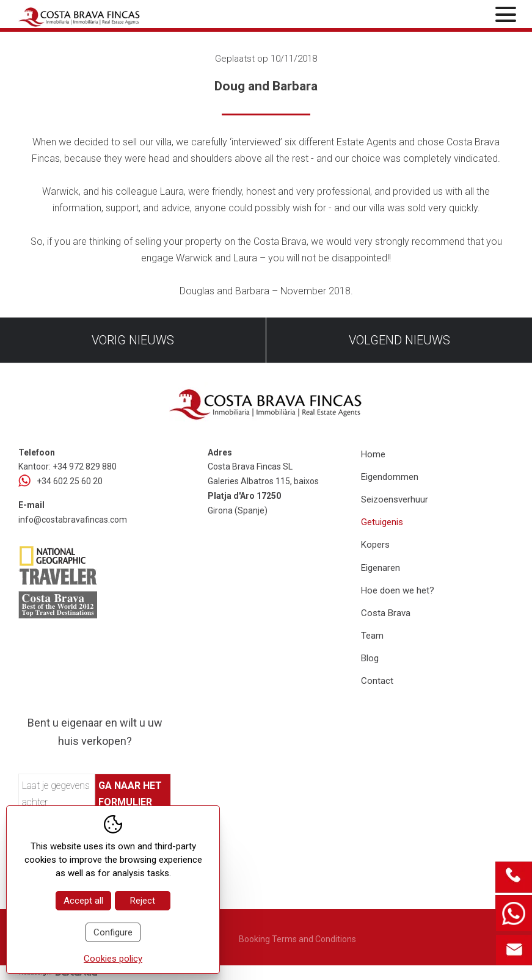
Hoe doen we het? (398, 590)
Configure (113, 932)
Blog (370, 658)
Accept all (83, 901)
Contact (377, 681)
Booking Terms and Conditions (297, 939)
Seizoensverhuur (395, 499)
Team (372, 636)
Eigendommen (390, 477)
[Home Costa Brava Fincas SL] (99, 16)
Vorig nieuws (133, 340)
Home (373, 454)
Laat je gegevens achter (56, 794)
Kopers (375, 545)
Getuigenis (382, 522)
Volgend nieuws (399, 340)
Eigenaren (381, 568)
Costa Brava (386, 613)
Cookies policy (113, 959)
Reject (143, 901)
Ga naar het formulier (130, 794)
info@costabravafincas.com (73, 520)
